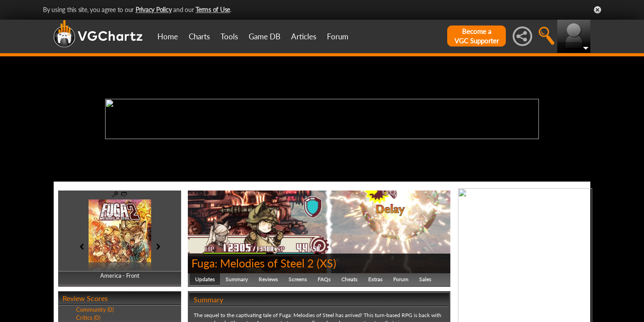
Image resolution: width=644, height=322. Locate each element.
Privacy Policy (154, 10)
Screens (298, 279)
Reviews (268, 279)
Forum (338, 36)
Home (168, 36)
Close (597, 10)
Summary (237, 279)
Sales (425, 279)
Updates (205, 279)
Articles (304, 36)
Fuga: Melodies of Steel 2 (253, 263)
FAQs (324, 279)
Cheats (349, 279)
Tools (229, 36)
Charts (199, 36)
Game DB (265, 36)
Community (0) (95, 309)
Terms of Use (213, 10)
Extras (375, 279)
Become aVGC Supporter (477, 36)
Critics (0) (88, 318)
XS (326, 263)
